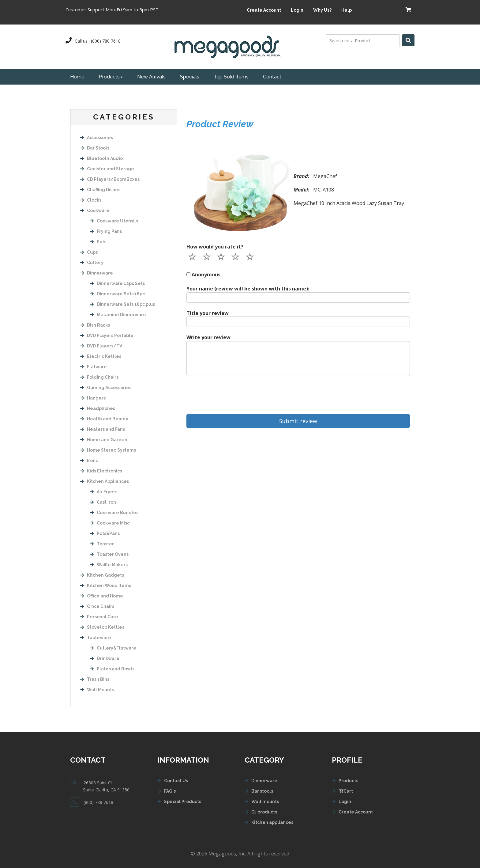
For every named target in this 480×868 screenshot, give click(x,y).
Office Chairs (97, 606)
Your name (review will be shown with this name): (248, 289)
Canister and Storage (107, 169)
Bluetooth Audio (101, 158)
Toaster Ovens (109, 554)
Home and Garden (104, 440)
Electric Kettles (101, 356)
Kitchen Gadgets (102, 575)
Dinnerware (97, 273)
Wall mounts (265, 802)
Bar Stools (95, 148)
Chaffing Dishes (100, 190)
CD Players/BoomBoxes (110, 179)
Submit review (298, 421)
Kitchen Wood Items (106, 586)
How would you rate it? (215, 247)
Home (77, 77)
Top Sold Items (231, 77)
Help (347, 10)
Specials (190, 77)
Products (111, 77)
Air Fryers (104, 492)
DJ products (264, 812)
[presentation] (233, 395)
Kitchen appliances (272, 822)
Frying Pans (106, 231)
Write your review (208, 337)
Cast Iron (103, 502)
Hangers (93, 398)
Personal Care (99, 617)
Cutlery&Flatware (113, 648)
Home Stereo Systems (108, 450)
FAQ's (170, 791)
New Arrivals (151, 77)
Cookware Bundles (114, 513)
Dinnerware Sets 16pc (117, 294)
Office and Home (102, 596)
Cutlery (92, 263)
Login (297, 10)
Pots (98, 242)
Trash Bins (95, 679)
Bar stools (262, 791)
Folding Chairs (99, 377)
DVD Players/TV (101, 346)
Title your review (208, 313)
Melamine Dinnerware (118, 315)
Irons (89, 461)
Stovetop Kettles (102, 627)
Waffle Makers (109, 565)
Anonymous (206, 275)
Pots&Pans (105, 533)
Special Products (183, 802)
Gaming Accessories (106, 388)
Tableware (96, 638)
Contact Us (176, 781)
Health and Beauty (104, 419)
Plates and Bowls (112, 669)
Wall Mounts (97, 690)
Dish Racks (95, 325)
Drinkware (105, 658)
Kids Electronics (101, 471)
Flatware (94, 367)
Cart (346, 791)
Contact (272, 77)
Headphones (98, 408)
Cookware (95, 210)
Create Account (264, 10)
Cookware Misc (110, 523)
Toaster (102, 544)
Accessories (97, 138)
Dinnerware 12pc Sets (117, 283)
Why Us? (322, 10)
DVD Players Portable (107, 335)
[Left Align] (408, 40)
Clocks (91, 200)
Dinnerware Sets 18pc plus (122, 304)
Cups (89, 252)
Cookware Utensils (114, 221)
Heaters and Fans (103, 429)
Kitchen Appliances (105, 481)
